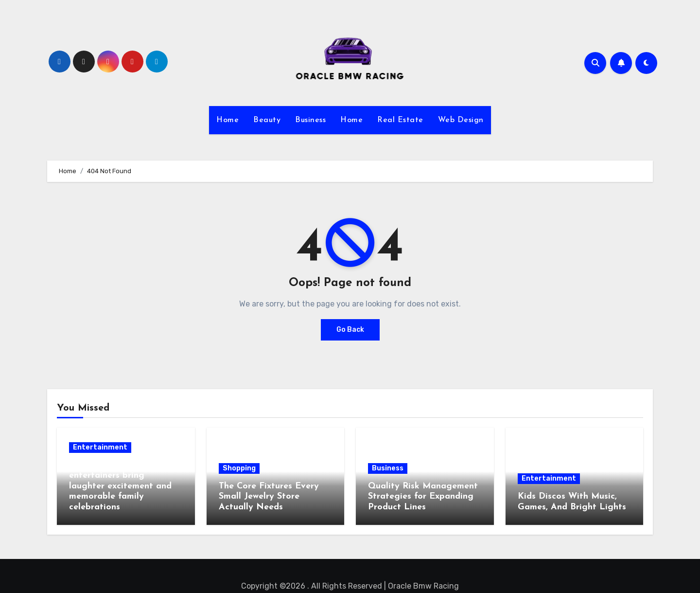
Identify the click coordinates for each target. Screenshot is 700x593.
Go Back (350, 330)
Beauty (267, 120)
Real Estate (400, 120)
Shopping (239, 468)
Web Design (461, 120)
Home (227, 120)
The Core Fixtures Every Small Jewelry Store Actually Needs (269, 497)
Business (310, 120)
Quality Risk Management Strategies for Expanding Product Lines (423, 497)
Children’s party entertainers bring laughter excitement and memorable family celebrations (120, 486)
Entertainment (100, 447)
